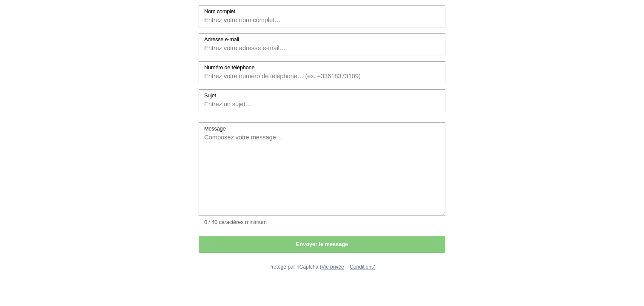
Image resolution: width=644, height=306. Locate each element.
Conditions (362, 267)
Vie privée (333, 267)
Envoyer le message (322, 244)
